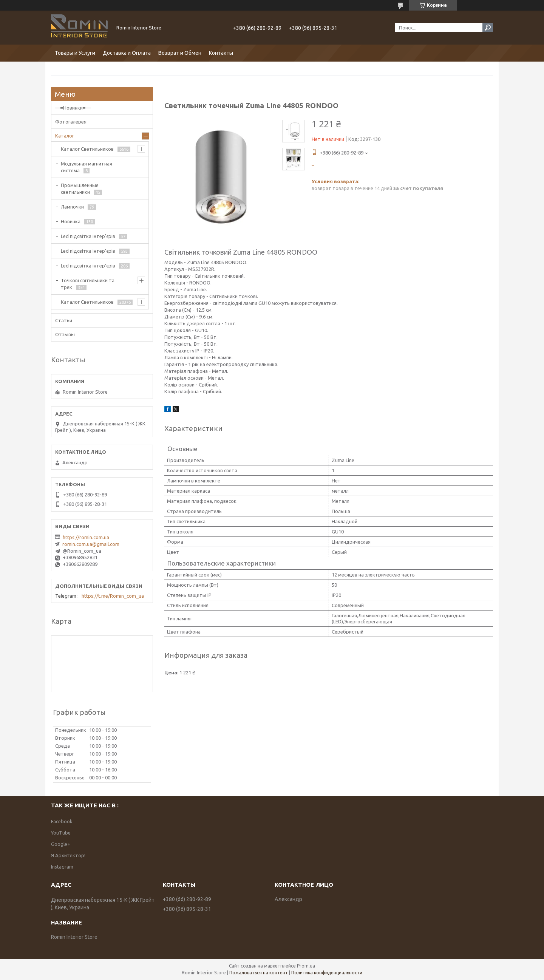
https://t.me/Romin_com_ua (113, 596)
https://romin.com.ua (86, 537)
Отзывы (65, 334)
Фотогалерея (71, 122)
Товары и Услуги (75, 53)
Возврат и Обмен (180, 53)
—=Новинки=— (73, 108)
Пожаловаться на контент (259, 973)
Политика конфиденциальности (327, 973)
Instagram (62, 867)
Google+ (61, 844)
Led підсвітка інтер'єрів (88, 236)
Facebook (62, 821)
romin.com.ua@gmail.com (91, 544)
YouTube (61, 833)
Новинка (71, 221)
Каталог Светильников (87, 149)
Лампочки (72, 207)
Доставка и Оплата (127, 53)
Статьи (64, 320)
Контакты (221, 53)
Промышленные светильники (80, 189)
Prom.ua (306, 966)
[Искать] (488, 28)
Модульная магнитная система (87, 167)
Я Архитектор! (68, 855)
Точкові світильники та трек (88, 284)
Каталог (65, 136)
